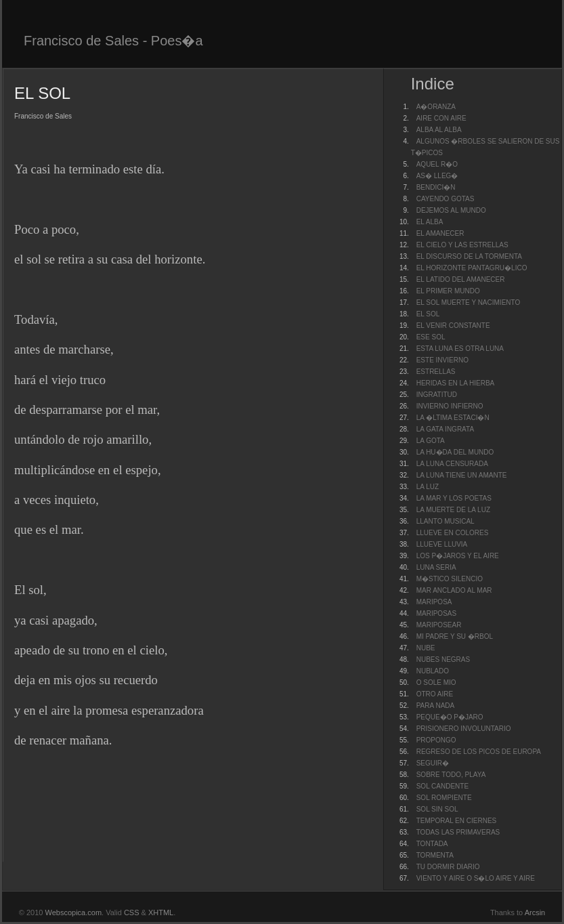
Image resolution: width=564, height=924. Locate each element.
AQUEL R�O (437, 164)
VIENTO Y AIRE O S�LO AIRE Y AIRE (476, 878)
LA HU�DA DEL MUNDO (455, 452)
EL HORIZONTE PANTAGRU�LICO (472, 268)
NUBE (426, 648)
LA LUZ (428, 487)
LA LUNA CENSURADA (452, 464)
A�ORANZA (436, 107)
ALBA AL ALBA (439, 130)
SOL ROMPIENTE (444, 798)
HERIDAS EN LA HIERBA (456, 383)
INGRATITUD (437, 395)
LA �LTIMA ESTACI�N (453, 418)
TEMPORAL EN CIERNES (457, 821)
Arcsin (535, 912)
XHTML (161, 912)
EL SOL (428, 314)
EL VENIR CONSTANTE (453, 325)
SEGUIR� (433, 763)
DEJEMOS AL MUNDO (451, 210)
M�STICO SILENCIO (450, 579)
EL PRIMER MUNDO (448, 291)
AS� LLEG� (437, 176)
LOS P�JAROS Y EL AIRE (458, 556)
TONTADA (432, 844)
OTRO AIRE (435, 694)
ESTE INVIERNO (442, 360)
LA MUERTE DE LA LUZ (453, 510)
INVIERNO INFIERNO (450, 406)
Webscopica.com (74, 912)
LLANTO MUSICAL (446, 521)
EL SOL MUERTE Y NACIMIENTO (469, 302)
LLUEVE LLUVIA (442, 544)
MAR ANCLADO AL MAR (454, 590)
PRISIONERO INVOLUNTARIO (464, 729)
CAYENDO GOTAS (446, 199)
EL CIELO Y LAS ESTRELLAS (462, 245)
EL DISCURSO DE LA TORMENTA (469, 256)
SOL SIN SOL (437, 809)
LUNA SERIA (436, 567)
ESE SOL (431, 337)
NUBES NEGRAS (443, 659)
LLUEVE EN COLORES (453, 533)
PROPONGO (436, 740)
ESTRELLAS (436, 372)
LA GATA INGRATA (445, 429)
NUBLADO (433, 671)
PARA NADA (436, 706)
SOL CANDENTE (442, 786)
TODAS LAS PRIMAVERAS (458, 832)
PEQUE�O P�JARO (450, 717)
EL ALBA (430, 222)
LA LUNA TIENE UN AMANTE (462, 475)
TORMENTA (435, 855)
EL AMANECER (440, 233)
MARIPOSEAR (439, 625)
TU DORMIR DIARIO (448, 867)
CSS (132, 912)
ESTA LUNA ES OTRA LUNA (460, 349)
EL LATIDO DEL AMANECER (461, 279)
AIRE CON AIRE (441, 118)
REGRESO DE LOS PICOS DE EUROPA (479, 752)
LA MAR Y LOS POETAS (454, 498)
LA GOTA (431, 441)
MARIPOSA (434, 602)
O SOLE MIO (436, 682)
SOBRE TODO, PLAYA (451, 775)
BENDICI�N (436, 187)
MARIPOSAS (436, 613)
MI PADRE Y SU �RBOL (455, 636)
